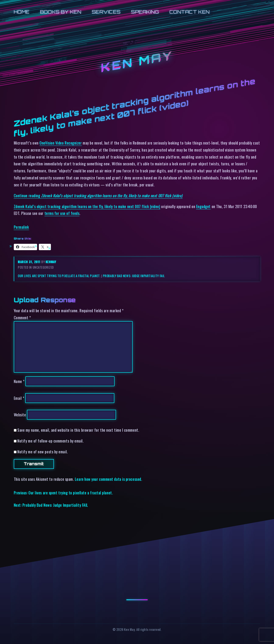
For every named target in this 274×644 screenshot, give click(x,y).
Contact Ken (190, 12)
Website (20, 415)
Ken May (137, 62)
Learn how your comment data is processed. (108, 479)
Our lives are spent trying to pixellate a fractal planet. (59, 276)
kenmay (51, 262)
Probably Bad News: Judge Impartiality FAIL (134, 276)
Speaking (145, 12)
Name (19, 381)
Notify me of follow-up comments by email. (50, 441)
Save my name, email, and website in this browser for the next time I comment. (78, 430)
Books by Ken (61, 12)
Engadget (203, 206)
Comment (22, 317)
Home (22, 12)
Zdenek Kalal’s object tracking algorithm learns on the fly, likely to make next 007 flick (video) (87, 206)
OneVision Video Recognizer (61, 143)
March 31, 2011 (30, 262)
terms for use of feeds (62, 213)
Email (19, 398)
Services (106, 12)
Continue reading (98, 195)
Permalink (21, 227)
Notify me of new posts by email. (43, 452)
